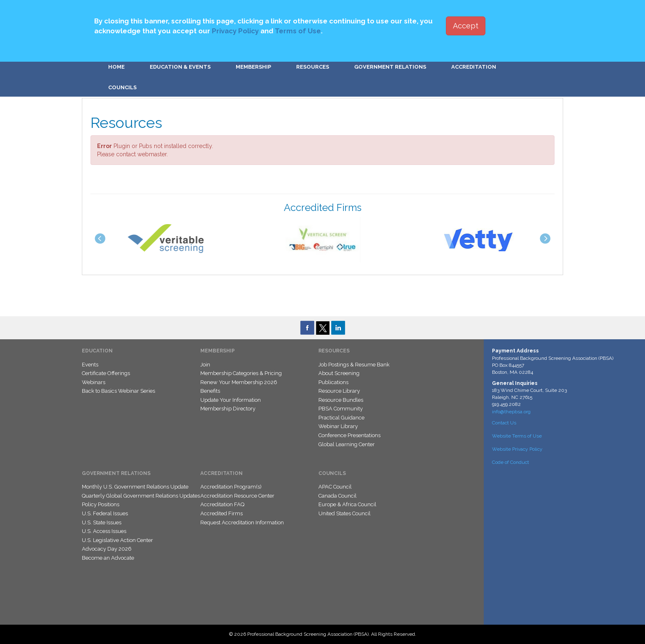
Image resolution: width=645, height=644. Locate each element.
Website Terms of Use (517, 436)
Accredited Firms (222, 513)
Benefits (210, 391)
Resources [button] (313, 67)
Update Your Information (231, 400)
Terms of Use (298, 31)
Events (90, 365)
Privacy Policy (235, 31)
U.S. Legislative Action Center (117, 540)
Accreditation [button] (474, 67)
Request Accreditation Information (242, 522)
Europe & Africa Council (347, 504)
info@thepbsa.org (511, 412)
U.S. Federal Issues (105, 513)
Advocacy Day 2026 (107, 549)
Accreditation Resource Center (237, 496)
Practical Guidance (341, 418)
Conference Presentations (349, 435)
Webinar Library (338, 426)
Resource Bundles (341, 400)
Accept (466, 26)
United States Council (345, 513)
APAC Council (335, 487)
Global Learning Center (347, 444)
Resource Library (339, 391)
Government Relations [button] (390, 67)
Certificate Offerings (106, 373)
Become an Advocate (108, 558)
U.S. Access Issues (104, 531)
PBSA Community (341, 409)
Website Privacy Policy (517, 449)
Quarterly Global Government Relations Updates (141, 496)
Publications (333, 382)
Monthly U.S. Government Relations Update (135, 487)
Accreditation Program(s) (231, 487)
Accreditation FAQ (222, 504)
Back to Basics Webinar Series (118, 391)
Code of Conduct (510, 462)
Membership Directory (228, 409)
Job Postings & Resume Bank (354, 365)
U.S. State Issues (102, 522)
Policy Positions (101, 504)
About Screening (339, 373)
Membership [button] (253, 67)
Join (205, 365)
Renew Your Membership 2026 (239, 382)
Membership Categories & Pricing (241, 373)
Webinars (94, 382)
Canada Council (338, 496)
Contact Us (504, 423)
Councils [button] (122, 87)
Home (116, 67)
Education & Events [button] (180, 67)
